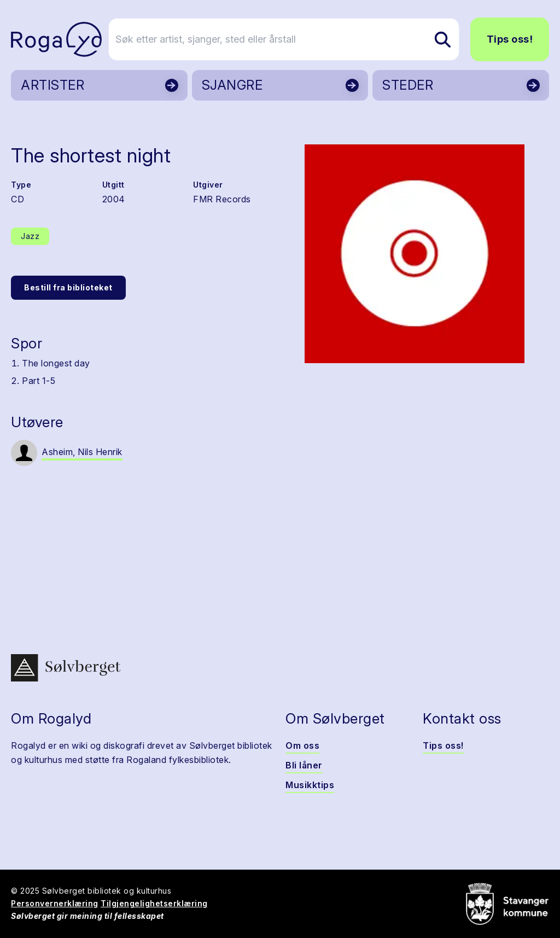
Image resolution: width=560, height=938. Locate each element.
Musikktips (310, 785)
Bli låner (304, 765)
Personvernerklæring (55, 903)
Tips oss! (510, 39)
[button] (415, 254)
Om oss (302, 745)
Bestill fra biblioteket (68, 287)
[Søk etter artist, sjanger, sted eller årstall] (285, 39)
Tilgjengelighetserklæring (154, 903)
